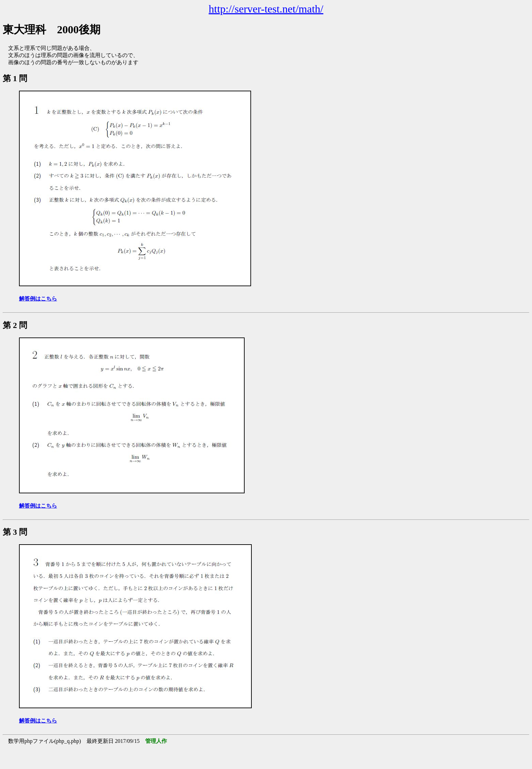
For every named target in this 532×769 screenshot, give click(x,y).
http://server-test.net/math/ (266, 9)
